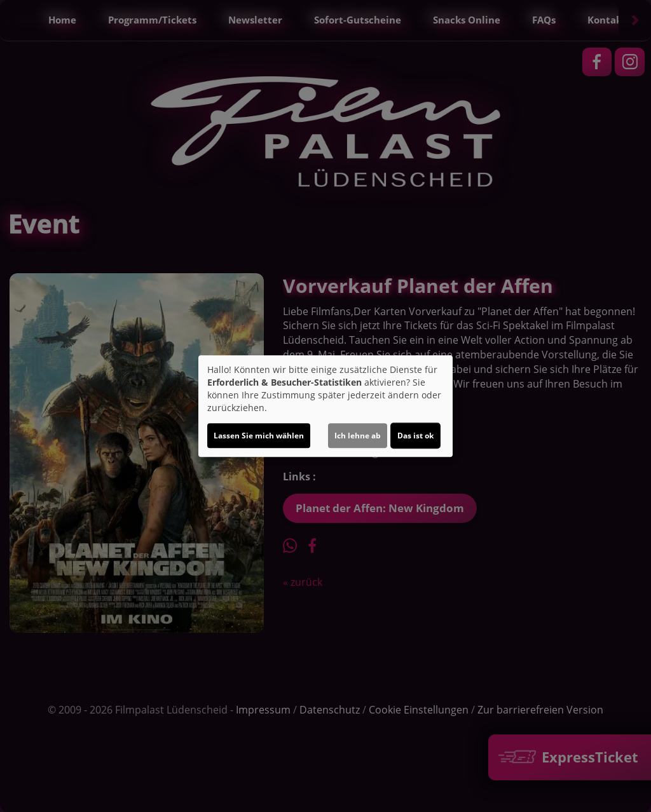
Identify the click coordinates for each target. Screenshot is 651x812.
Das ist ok (415, 436)
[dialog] (325, 406)
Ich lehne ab (358, 436)
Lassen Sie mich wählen (259, 436)
